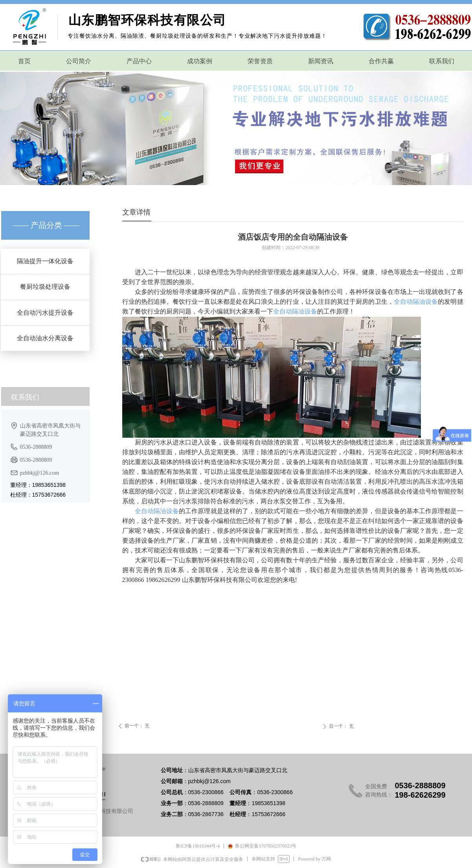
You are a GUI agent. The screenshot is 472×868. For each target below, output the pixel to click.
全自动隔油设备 (416, 302)
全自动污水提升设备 (45, 313)
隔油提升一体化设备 (45, 261)
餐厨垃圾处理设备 (45, 287)
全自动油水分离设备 (45, 338)
